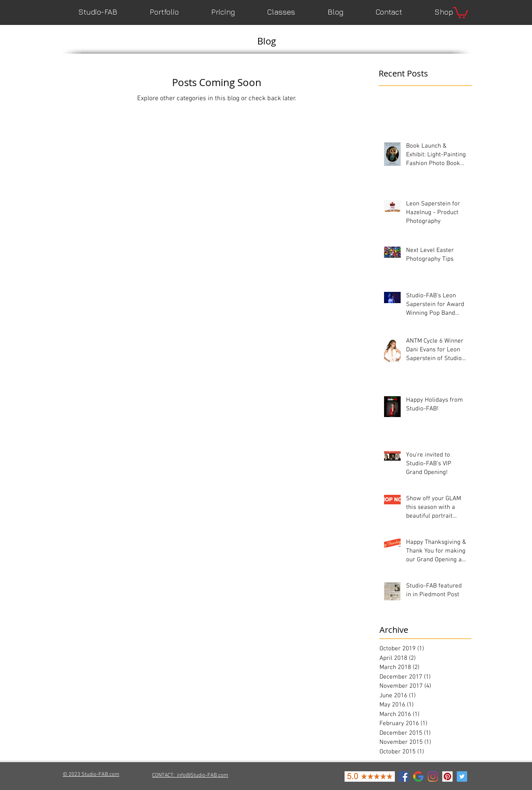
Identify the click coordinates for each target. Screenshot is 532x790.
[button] (461, 12)
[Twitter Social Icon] (462, 776)
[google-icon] (418, 776)
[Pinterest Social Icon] (447, 776)
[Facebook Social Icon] (404, 776)
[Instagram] (433, 776)
